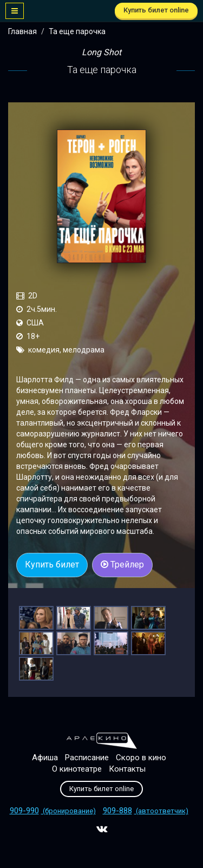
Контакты (127, 769)
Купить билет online (156, 10)
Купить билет (52, 564)
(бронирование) (53, 811)
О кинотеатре (77, 769)
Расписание (87, 758)
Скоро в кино (141, 758)
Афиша (45, 758)
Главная (22, 31)
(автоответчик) (146, 811)
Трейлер (122, 564)
